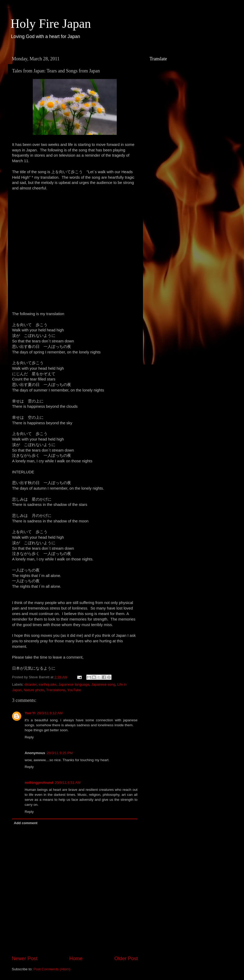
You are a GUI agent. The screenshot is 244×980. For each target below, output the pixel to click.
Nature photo (34, 690)
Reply (29, 737)
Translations (56, 690)
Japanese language (74, 684)
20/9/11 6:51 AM (68, 783)
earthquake (47, 684)
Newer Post (25, 958)
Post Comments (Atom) (52, 969)
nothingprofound (39, 783)
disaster (31, 684)
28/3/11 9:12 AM (50, 713)
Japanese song (103, 684)
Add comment (26, 823)
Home (76, 958)
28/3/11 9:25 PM (60, 753)
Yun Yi (30, 713)
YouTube (74, 690)
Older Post (126, 958)
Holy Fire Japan (51, 23)
